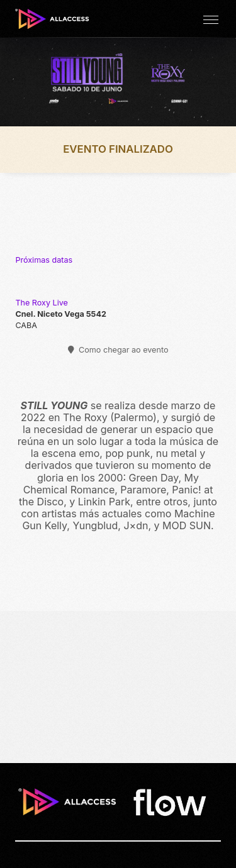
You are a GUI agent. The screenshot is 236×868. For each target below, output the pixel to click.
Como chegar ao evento (118, 350)
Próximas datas (44, 260)
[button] (211, 19)
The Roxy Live (42, 303)
